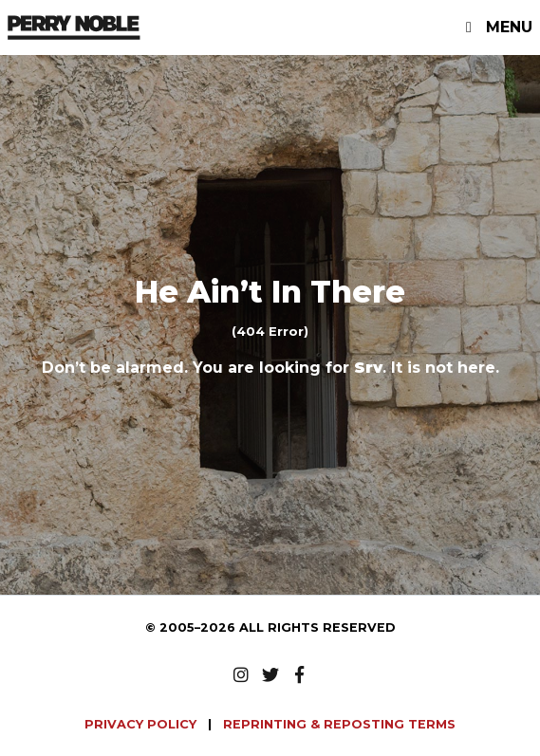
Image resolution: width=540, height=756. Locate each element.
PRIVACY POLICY (142, 724)
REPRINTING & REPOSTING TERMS (339, 724)
